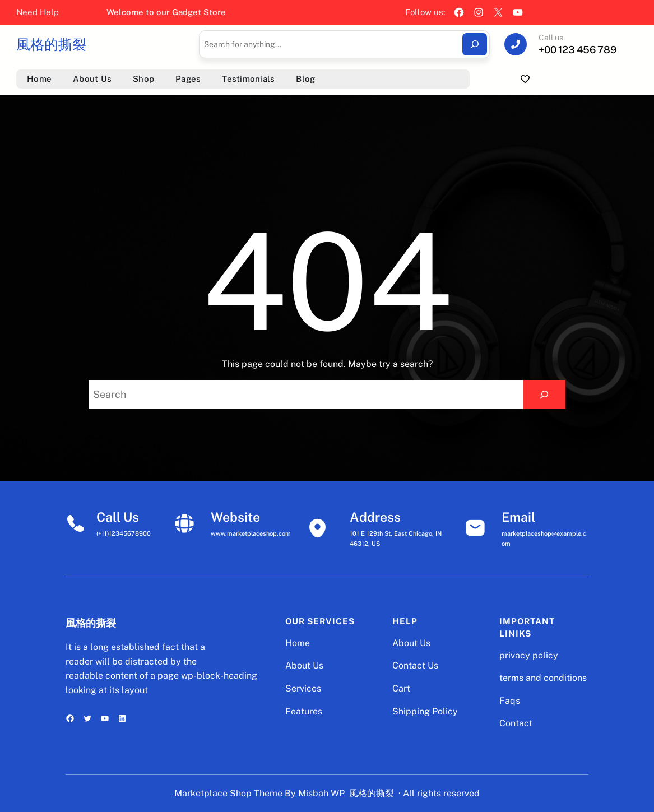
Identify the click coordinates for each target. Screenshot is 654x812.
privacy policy (529, 655)
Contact (516, 723)
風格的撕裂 (51, 44)
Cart (401, 688)
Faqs (510, 701)
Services (303, 688)
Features (304, 711)
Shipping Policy (425, 711)
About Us (304, 665)
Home (298, 643)
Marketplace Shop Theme (228, 793)
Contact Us (415, 665)
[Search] (475, 44)
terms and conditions (543, 678)
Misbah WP (321, 793)
